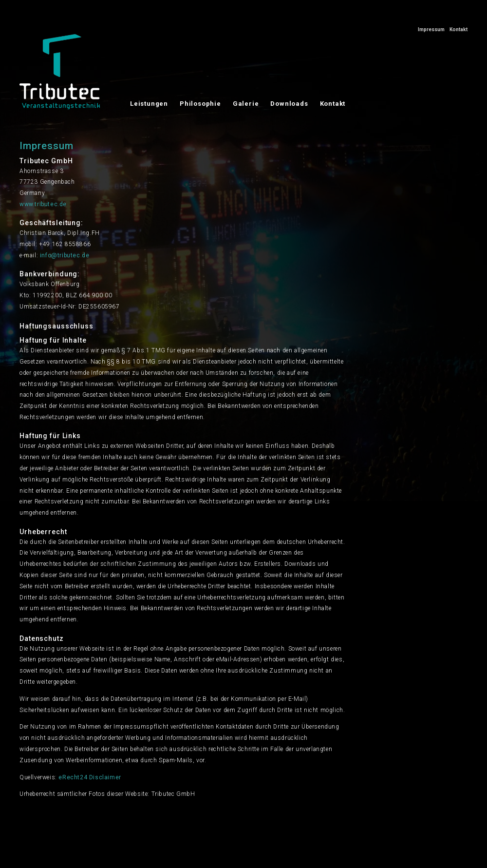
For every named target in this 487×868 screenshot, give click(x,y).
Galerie (246, 104)
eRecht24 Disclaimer (90, 777)
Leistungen (149, 104)
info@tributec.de (65, 255)
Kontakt (459, 29)
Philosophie (200, 104)
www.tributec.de (43, 204)
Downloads (289, 104)
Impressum (431, 29)
